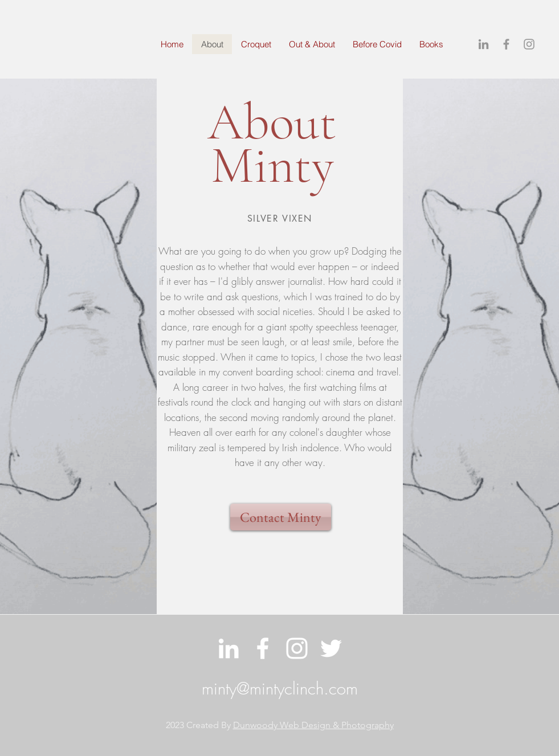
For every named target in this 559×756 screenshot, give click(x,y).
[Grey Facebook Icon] (506, 44)
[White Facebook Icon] (263, 648)
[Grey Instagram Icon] (529, 44)
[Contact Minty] (281, 517)
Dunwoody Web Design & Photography (313, 725)
